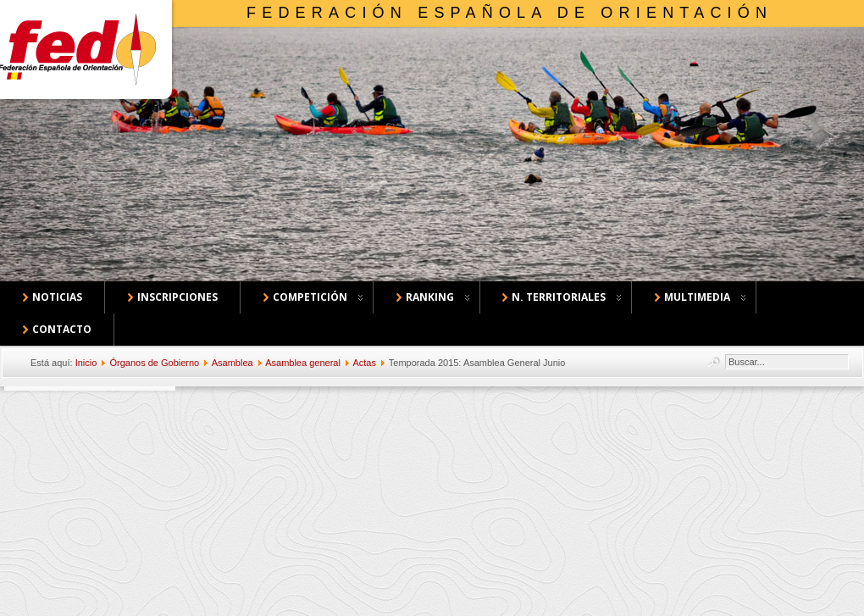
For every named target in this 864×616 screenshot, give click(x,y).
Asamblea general (303, 363)
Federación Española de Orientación (510, 13)
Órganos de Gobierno (154, 363)
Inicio (86, 363)
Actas (364, 363)
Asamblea (233, 363)
